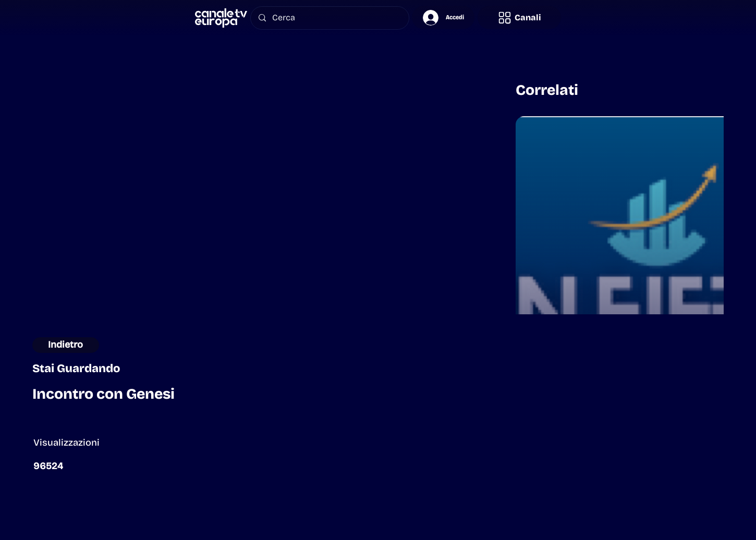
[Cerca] (330, 18)
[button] (519, 17)
